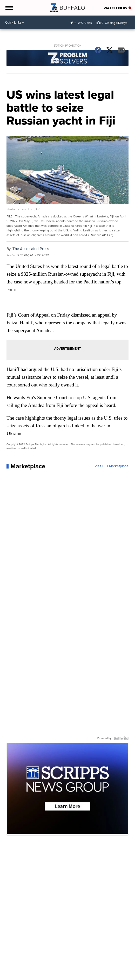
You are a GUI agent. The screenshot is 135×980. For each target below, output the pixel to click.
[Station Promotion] (67, 59)
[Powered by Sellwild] (121, 738)
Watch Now (117, 8)
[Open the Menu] (9, 8)
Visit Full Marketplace (112, 466)
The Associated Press (31, 249)
